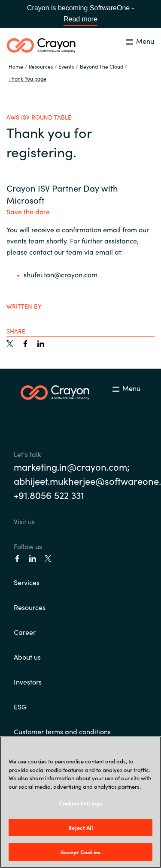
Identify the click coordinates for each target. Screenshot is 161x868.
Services (27, 582)
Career (25, 632)
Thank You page (27, 78)
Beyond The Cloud (102, 66)
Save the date (28, 211)
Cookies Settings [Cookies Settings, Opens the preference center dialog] (80, 803)
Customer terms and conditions (62, 731)
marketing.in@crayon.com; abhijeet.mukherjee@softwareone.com (80, 474)
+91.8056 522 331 (49, 495)
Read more (80, 19)
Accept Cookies (80, 852)
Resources (30, 607)
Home (16, 66)
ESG (20, 706)
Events (66, 66)
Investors (28, 682)
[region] (80, 802)
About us (27, 657)
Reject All (80, 827)
